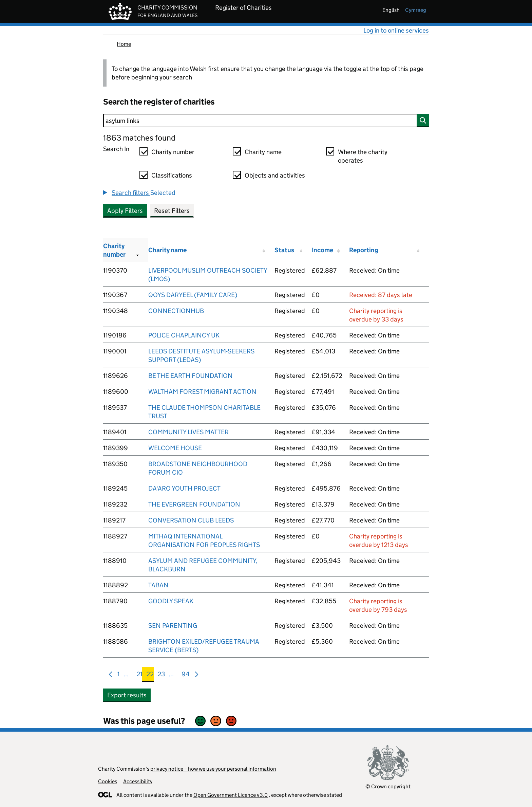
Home (124, 44)
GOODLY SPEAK (171, 601)
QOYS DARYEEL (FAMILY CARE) (193, 295)
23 (161, 675)
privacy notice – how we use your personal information (213, 769)
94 (186, 675)
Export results (127, 695)
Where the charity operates (363, 156)
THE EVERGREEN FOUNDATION (194, 504)
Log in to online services (396, 30)
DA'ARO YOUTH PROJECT (184, 488)
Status (284, 250)
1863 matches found (139, 138)
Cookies (108, 781)
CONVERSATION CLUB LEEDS (191, 520)
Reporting (364, 250)
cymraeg (416, 10)
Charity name (263, 152)
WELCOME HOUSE (175, 448)
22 (150, 675)
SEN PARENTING (173, 626)
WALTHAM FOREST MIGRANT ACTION (202, 392)
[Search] (266, 121)
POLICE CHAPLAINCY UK (184, 335)
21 (139, 675)
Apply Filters (125, 211)
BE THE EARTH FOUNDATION (191, 376)
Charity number (173, 152)
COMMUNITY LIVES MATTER (188, 432)
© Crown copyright (388, 786)
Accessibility (138, 781)
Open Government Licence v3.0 (231, 795)
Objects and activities (275, 175)
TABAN (158, 585)
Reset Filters (172, 211)
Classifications (172, 175)
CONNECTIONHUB (176, 311)
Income (322, 250)
